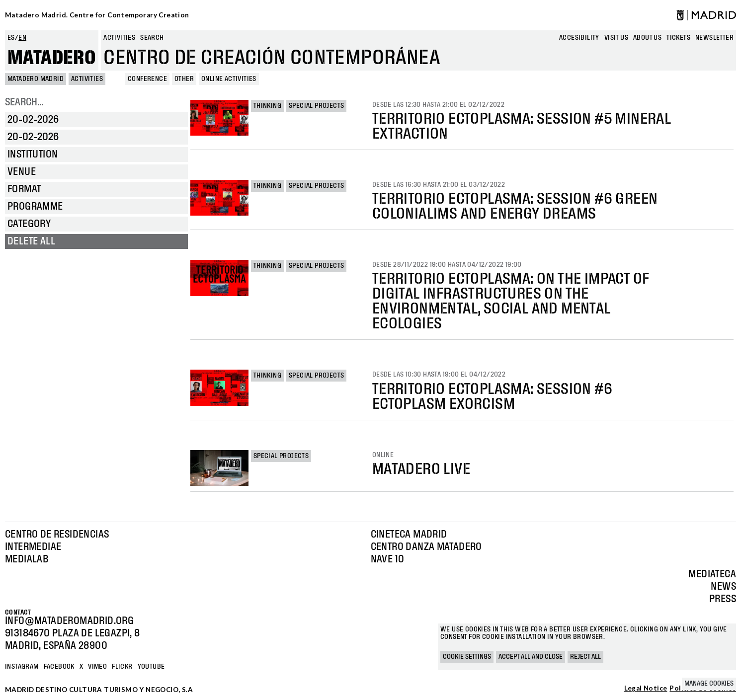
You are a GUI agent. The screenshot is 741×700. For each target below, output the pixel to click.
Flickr (122, 667)
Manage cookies (709, 684)
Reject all (585, 657)
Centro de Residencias (57, 535)
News (723, 587)
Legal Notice (646, 689)
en (22, 38)
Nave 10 (388, 559)
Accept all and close (531, 657)
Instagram (22, 667)
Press (723, 599)
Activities (119, 38)
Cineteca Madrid (409, 535)
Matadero (52, 58)
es (11, 38)
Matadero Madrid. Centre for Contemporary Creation (97, 15)
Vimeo (97, 667)
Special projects (316, 106)
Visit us (616, 38)
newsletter (714, 38)
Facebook (59, 667)
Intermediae (33, 547)
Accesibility (579, 38)
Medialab (27, 559)
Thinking (267, 106)
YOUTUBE (151, 667)
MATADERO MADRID (36, 79)
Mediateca (712, 574)
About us (647, 38)
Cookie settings (467, 657)
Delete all (31, 241)
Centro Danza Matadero (426, 547)
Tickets (678, 38)
